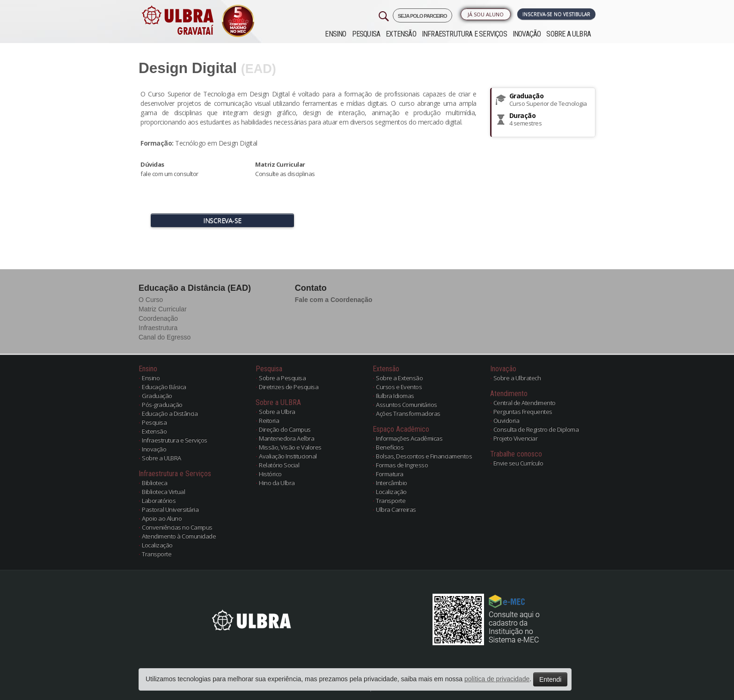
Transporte (157, 554)
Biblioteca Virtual (163, 492)
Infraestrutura (158, 328)
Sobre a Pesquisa (282, 378)
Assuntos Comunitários (407, 405)
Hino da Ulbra (277, 483)
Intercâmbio (392, 483)
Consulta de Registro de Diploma (536, 429)
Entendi (550, 679)
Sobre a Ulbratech (517, 378)
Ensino (335, 34)
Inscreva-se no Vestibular (556, 14)
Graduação (157, 396)
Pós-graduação (162, 405)
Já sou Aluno (486, 14)
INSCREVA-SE (222, 220)
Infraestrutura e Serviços (464, 34)
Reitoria (269, 420)
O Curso (151, 300)
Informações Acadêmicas (409, 438)
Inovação (527, 34)
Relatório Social (279, 465)
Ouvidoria (506, 420)
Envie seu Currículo (518, 463)
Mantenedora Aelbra (286, 438)
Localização (157, 545)
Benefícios (390, 447)
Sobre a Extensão (399, 378)
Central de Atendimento (525, 403)
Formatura (390, 474)
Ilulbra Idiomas (395, 396)
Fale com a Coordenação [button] (334, 300)
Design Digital (188, 68)
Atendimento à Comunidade (179, 536)
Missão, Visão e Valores (290, 447)
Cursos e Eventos (399, 387)
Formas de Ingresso (402, 465)
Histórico (270, 474)
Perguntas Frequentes (523, 412)
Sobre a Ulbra (277, 412)
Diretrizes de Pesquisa (289, 387)
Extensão (401, 34)
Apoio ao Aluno (162, 518)
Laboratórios (159, 501)
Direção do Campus (285, 429)
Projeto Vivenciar (516, 438)
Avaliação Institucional (288, 456)
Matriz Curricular (163, 309)
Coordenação (158, 318)
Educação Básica (164, 387)
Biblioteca (154, 483)
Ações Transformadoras (408, 413)
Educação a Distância (170, 413)
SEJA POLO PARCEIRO (422, 16)
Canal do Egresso (165, 337)
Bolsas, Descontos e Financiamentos (424, 456)
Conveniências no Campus (177, 527)
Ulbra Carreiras (396, 509)
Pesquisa (366, 34)
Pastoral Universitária (170, 509)
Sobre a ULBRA (569, 34)
